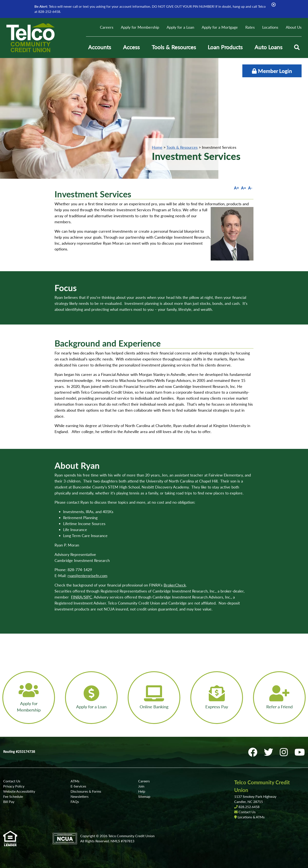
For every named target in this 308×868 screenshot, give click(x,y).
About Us (294, 27)
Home (157, 147)
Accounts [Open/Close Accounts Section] (100, 47)
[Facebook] (254, 752)
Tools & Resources (182, 147)
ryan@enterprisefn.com (87, 576)
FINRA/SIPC (81, 597)
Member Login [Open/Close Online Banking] (272, 71)
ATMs (75, 781)
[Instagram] (285, 752)
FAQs (75, 802)
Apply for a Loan (180, 27)
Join (141, 786)
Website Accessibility (19, 791)
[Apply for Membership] (29, 698)
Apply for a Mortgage (220, 27)
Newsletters (80, 796)
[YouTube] (300, 752)
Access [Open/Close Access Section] (131, 47)
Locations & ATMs (251, 817)
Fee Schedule (13, 796)
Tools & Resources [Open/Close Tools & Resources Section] (174, 47)
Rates (250, 27)
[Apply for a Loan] (91, 698)
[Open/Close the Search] (297, 47)
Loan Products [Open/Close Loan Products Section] (225, 47)
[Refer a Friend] (279, 698)
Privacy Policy (14, 786)
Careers (107, 27)
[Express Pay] (217, 698)
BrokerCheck (175, 585)
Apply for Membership (140, 27)
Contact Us (12, 781)
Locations (270, 27)
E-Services (78, 786)
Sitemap (144, 796)
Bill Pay (9, 802)
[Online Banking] (154, 698)
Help (142, 791)
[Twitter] (270, 752)
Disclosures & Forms (86, 791)
